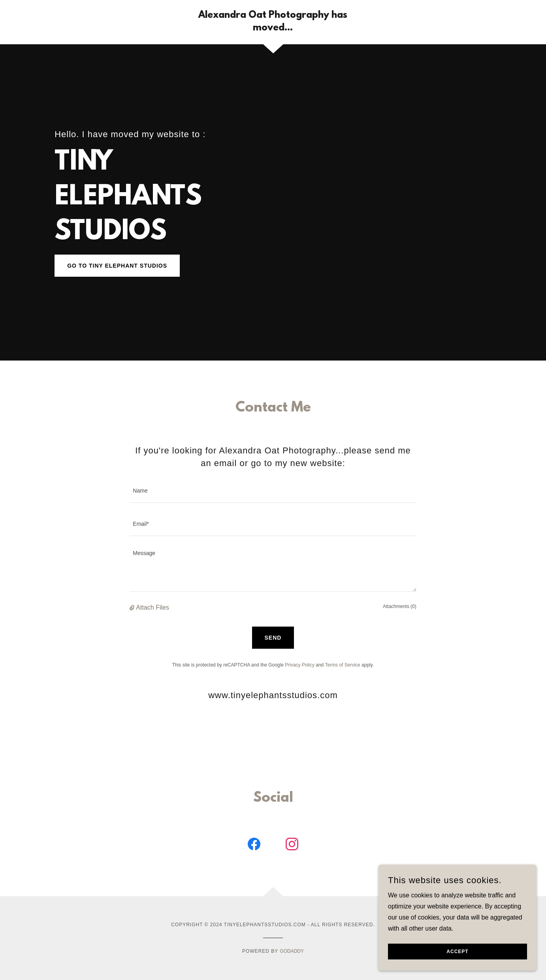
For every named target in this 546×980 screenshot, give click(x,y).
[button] (133, 608)
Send (273, 638)
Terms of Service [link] (342, 665)
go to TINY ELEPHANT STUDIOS (117, 266)
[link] (273, 28)
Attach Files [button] (153, 607)
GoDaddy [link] (292, 951)
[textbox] (273, 491)
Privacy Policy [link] (300, 665)
